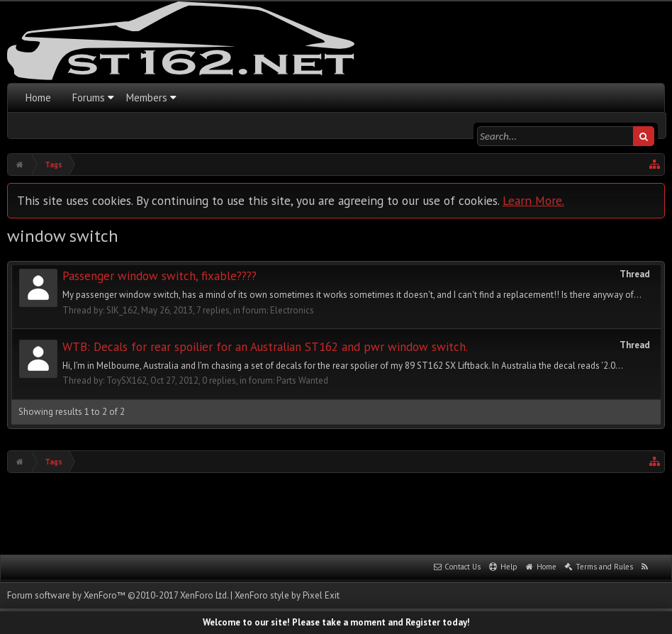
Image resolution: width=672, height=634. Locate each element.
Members (147, 98)
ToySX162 (127, 380)
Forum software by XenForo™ (118, 595)
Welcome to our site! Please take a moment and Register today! (336, 622)
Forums (89, 98)
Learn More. (533, 200)
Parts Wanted (302, 380)
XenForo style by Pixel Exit (287, 595)
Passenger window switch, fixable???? (159, 276)
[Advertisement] (336, 512)
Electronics (292, 310)
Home (38, 98)
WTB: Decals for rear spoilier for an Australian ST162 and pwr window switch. (265, 347)
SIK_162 (122, 310)
